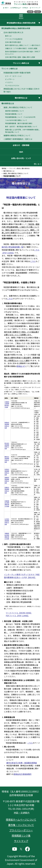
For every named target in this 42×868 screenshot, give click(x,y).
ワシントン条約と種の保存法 (19, 168)
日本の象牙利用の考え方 (13, 32)
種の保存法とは (8, 103)
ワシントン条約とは (10, 68)
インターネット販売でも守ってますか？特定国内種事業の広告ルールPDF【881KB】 (22, 576)
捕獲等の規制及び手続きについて (17, 135)
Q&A (21, 152)
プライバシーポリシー (21, 830)
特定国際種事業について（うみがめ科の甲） (21, 117)
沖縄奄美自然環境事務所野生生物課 (7, 536)
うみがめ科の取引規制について (16, 120)
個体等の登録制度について (15, 111)
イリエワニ (9, 82)
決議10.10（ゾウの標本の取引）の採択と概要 (21, 48)
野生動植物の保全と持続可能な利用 (16, 28)
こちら (33, 261)
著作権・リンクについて (21, 825)
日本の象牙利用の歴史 (13, 42)
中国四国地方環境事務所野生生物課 (7, 504)
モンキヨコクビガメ (12, 85)
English (38, 12)
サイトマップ (36, 8)
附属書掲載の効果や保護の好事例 (17, 73)
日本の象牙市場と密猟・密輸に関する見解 (20, 57)
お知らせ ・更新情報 (21, 145)
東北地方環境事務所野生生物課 (7, 446)
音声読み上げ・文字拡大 (20, 8)
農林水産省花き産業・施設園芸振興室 (22, 763)
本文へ (7, 8)
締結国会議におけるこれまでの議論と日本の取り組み (22, 90)
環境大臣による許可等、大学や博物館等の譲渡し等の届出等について (22, 131)
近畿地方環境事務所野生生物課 (7, 490)
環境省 (4, 168)
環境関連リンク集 (21, 835)
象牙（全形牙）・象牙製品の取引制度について (21, 126)
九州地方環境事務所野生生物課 (7, 522)
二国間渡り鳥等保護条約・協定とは (18, 139)
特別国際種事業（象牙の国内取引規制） (19, 123)
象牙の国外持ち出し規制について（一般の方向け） (23, 45)
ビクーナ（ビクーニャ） (14, 76)
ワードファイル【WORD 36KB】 (19, 613)
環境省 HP (21, 366)
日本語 (30, 12)
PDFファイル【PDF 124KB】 (17, 616)
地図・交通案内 (22, 813)
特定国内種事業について (14, 114)
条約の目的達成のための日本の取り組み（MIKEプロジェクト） (23, 53)
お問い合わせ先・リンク (21, 158)
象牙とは (8, 36)
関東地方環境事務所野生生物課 (7, 459)
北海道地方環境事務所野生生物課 (7, 404)
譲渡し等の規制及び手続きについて (18, 107)
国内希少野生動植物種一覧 (12, 247)
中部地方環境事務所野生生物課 (7, 472)
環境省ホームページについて (21, 820)
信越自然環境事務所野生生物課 (7, 480)
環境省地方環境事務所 (23, 774)
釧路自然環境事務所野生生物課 (7, 425)
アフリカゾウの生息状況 (14, 39)
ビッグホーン (10, 79)
